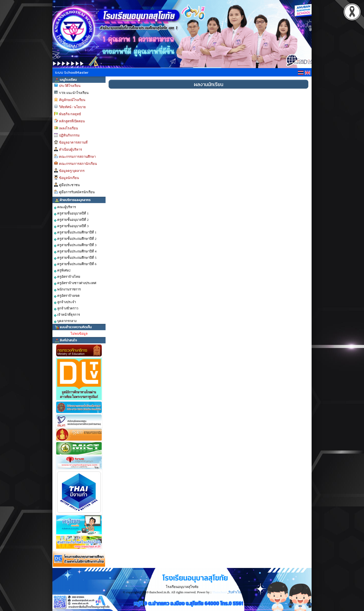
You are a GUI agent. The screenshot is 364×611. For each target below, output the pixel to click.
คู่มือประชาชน (69, 185)
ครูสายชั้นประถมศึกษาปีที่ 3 (75, 245)
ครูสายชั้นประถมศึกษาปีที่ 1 (75, 232)
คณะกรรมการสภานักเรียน (78, 164)
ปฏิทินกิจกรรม (69, 135)
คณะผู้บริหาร (65, 207)
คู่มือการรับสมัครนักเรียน (77, 192)
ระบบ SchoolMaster (72, 72)
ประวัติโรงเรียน (70, 86)
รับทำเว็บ (235, 592)
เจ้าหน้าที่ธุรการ (67, 315)
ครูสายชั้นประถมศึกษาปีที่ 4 (75, 251)
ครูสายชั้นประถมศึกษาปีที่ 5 (75, 258)
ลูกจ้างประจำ (65, 302)
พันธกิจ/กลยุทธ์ (70, 114)
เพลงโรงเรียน (68, 128)
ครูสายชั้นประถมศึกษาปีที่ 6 (75, 264)
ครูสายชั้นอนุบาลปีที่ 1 (71, 213)
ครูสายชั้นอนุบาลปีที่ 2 (71, 220)
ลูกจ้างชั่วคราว (66, 308)
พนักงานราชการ (67, 289)
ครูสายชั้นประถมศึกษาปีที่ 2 (75, 239)
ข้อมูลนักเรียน (69, 178)
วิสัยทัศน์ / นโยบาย (72, 107)
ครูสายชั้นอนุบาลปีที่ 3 (71, 226)
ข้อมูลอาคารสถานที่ (73, 142)
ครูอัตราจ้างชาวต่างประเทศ (75, 283)
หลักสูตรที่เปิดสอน (72, 121)
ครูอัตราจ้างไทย (67, 277)
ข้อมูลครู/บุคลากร (72, 171)
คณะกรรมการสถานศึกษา (77, 157)
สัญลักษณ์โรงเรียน (72, 100)
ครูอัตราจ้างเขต (67, 296)
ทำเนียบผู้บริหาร (70, 150)
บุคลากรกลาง (65, 321)
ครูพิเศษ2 (62, 270)
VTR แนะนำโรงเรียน (74, 93)
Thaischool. (220, 592)
